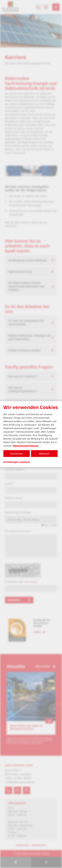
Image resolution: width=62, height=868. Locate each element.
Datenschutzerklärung (25, 446)
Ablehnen (44, 454)
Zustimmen (17, 454)
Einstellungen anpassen (17, 462)
